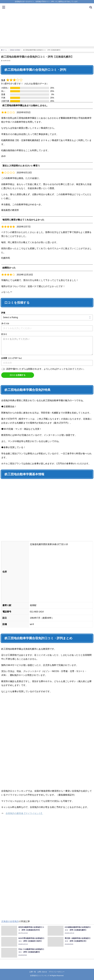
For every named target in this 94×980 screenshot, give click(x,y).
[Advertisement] (47, 29)
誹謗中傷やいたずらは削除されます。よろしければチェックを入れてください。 (46, 369)
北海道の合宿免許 (10, 921)
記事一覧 (33, 972)
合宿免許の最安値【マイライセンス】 (24, 813)
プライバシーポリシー (57, 972)
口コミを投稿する (18, 375)
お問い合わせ (42, 972)
